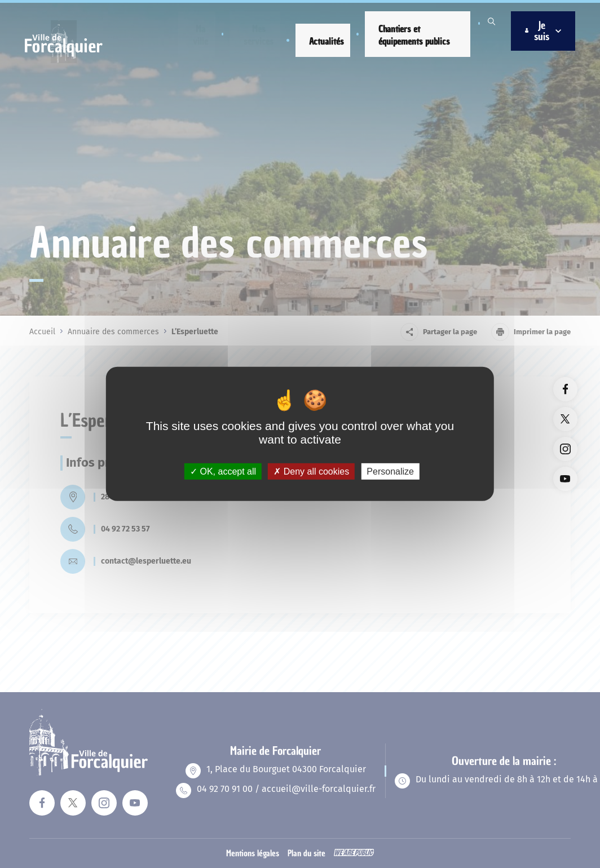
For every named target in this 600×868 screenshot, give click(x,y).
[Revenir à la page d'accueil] (68, 57)
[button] (200, 33)
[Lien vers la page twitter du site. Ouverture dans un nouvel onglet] (565, 419)
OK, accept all (223, 471)
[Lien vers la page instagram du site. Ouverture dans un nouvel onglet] (565, 449)
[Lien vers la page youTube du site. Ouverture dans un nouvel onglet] (565, 479)
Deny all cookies (311, 471)
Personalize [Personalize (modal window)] (390, 471)
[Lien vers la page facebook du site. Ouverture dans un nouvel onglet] (565, 389)
